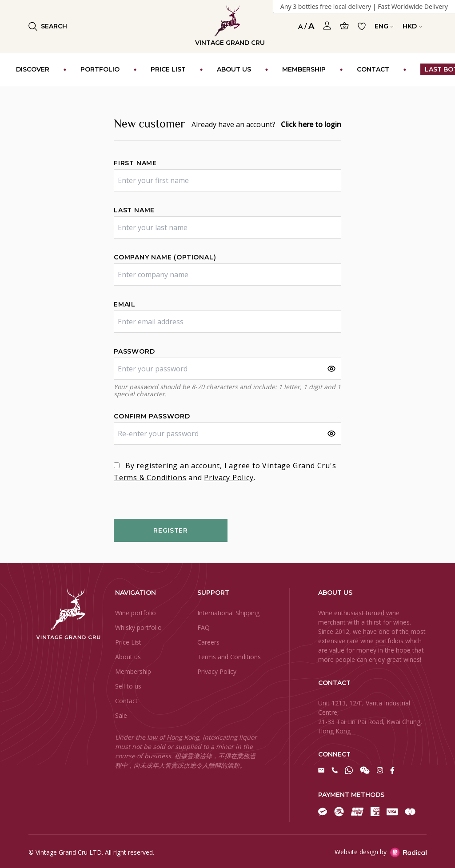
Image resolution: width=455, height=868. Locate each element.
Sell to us (128, 686)
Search (48, 26)
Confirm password (152, 416)
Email (125, 304)
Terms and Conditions (229, 657)
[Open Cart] (344, 26)
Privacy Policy (229, 478)
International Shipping (228, 613)
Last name (134, 210)
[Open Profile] (327, 26)
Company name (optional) (165, 257)
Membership (133, 671)
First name (135, 163)
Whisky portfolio (138, 627)
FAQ (204, 627)
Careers (208, 642)
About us (128, 657)
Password (134, 351)
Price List (128, 642)
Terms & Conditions (150, 478)
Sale (121, 715)
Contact (126, 701)
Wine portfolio (136, 613)
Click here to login (311, 124)
